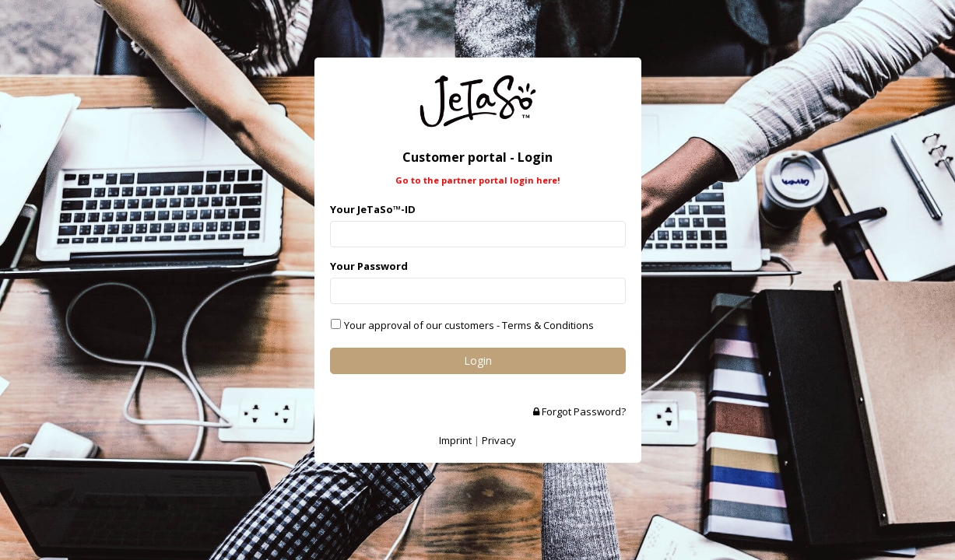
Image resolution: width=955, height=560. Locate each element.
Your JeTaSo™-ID (373, 209)
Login (478, 360)
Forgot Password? (579, 411)
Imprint (455, 440)
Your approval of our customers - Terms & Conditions (468, 325)
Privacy (499, 440)
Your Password (369, 266)
